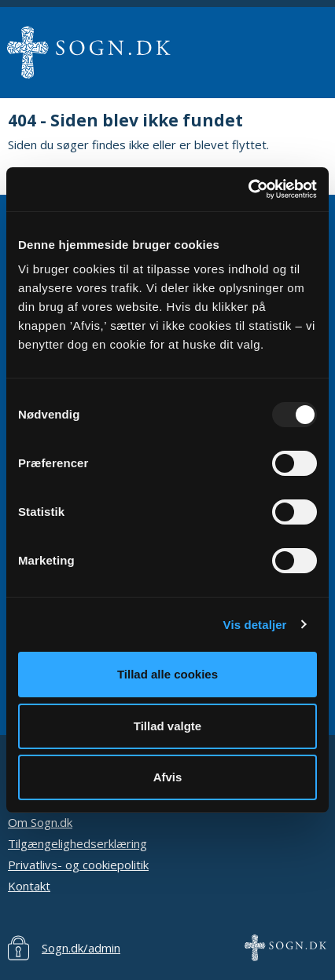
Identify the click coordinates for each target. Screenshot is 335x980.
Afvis (168, 777)
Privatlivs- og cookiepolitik (78, 865)
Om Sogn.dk (40, 822)
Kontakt (29, 886)
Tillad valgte (167, 726)
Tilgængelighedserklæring (77, 843)
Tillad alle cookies (167, 674)
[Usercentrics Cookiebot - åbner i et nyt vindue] (248, 189)
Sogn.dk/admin (81, 948)
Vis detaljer (255, 625)
